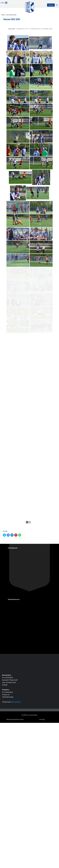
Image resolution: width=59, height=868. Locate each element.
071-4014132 (16, 802)
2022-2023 (12, 29)
